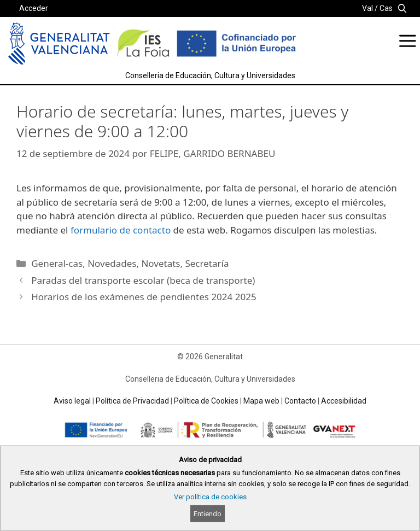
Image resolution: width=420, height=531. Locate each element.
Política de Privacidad (132, 401)
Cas (386, 8)
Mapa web (261, 401)
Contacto (300, 401)
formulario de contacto (121, 230)
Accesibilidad (344, 401)
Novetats (161, 263)
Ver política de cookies (210, 497)
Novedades (112, 263)
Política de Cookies (206, 401)
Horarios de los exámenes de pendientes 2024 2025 (144, 297)
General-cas (57, 263)
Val (367, 8)
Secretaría (207, 263)
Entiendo (208, 514)
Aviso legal (72, 401)
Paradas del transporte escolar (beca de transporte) (143, 280)
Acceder (34, 8)
